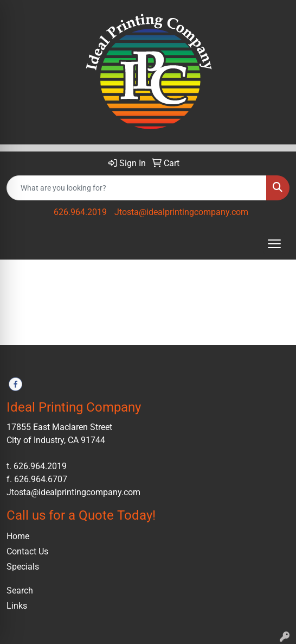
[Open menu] (274, 244)
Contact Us (27, 551)
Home (18, 536)
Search (20, 591)
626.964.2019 (80, 212)
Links (17, 606)
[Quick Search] (137, 188)
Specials (23, 567)
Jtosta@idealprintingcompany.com (181, 212)
